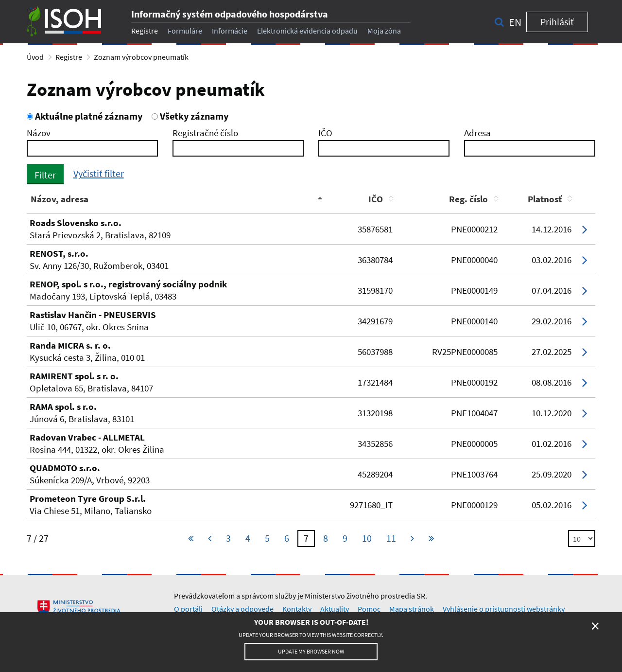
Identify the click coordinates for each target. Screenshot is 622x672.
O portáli (188, 609)
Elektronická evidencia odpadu (307, 31)
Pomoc (369, 609)
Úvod (35, 57)
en (515, 22)
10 (367, 538)
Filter (45, 175)
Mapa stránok (412, 609)
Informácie (230, 31)
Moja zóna (384, 31)
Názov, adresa (60, 199)
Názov (39, 133)
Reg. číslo (468, 199)
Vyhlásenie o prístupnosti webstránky (504, 609)
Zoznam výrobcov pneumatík (141, 57)
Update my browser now (311, 651)
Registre (145, 31)
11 (391, 538)
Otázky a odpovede (242, 609)
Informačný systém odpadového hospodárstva (230, 14)
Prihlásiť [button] (557, 22)
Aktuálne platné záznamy (85, 116)
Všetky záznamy (190, 116)
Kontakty (297, 609)
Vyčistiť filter (99, 173)
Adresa (477, 133)
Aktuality (335, 609)
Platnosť (545, 199)
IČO (325, 133)
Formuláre (185, 31)
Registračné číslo (205, 133)
